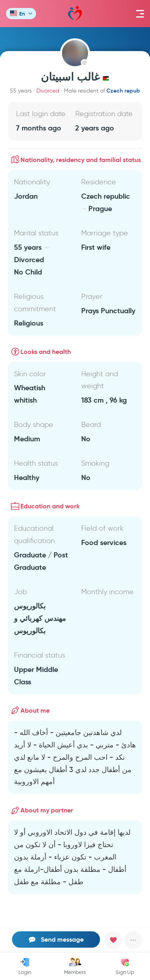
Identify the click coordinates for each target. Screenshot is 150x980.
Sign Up (125, 966)
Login (25, 966)
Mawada (75, 14)
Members (75, 966)
